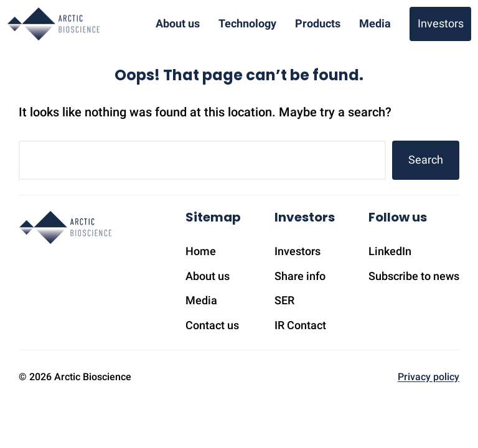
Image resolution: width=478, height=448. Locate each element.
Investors (441, 23)
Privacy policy (429, 377)
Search (426, 160)
